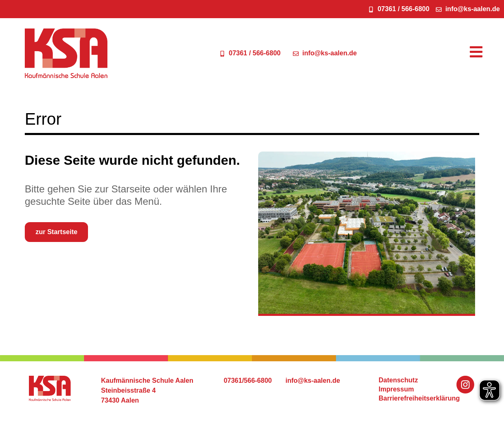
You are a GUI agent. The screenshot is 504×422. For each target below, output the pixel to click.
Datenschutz (398, 380)
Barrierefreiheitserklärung (420, 398)
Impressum (396, 389)
